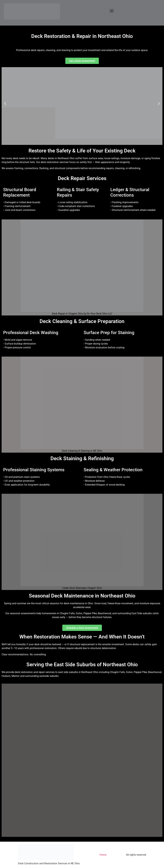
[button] (112, 11)
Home (103, 855)
